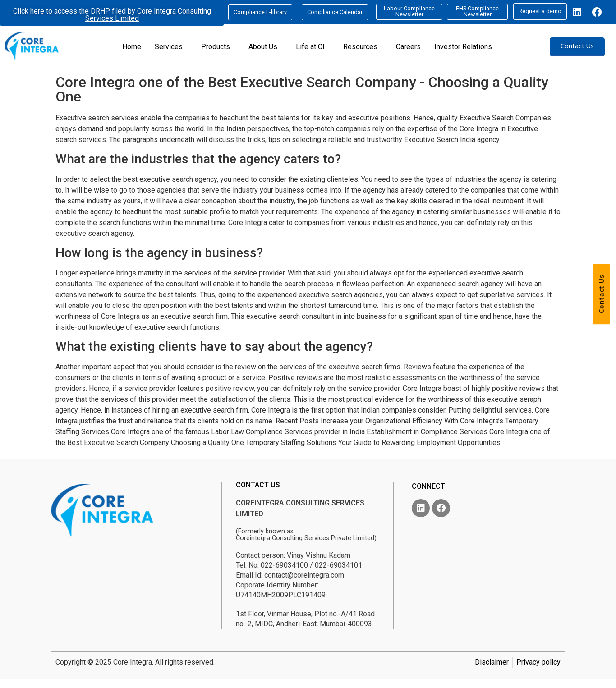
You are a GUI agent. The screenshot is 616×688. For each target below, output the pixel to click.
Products (216, 47)
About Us (263, 47)
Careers (408, 47)
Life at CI (310, 47)
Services (169, 47)
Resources (360, 47)
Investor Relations (463, 47)
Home (132, 47)
